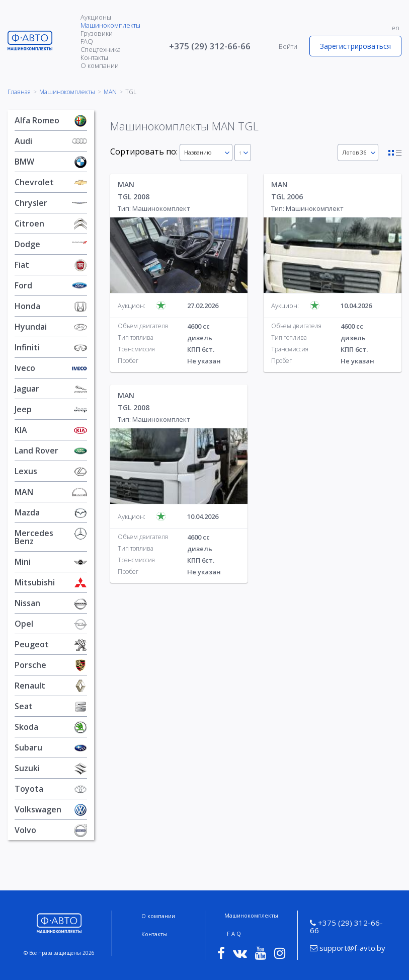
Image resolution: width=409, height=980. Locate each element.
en (395, 28)
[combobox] (206, 153)
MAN (110, 92)
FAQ (87, 41)
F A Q (234, 933)
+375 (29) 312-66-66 (210, 46)
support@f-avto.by (348, 948)
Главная (19, 92)
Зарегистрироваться (355, 46)
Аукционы (96, 17)
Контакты (94, 57)
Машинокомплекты (110, 25)
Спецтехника (101, 49)
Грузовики (97, 33)
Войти (288, 46)
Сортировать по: (144, 152)
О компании (100, 65)
